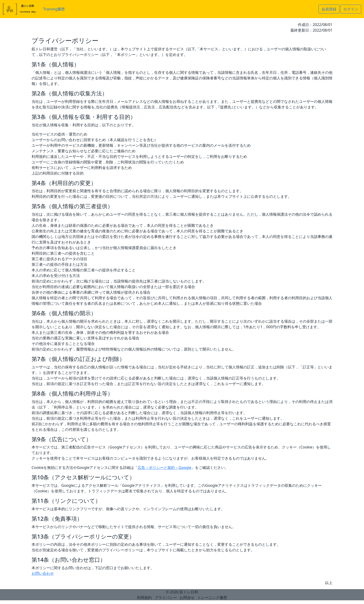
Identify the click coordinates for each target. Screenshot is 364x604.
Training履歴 (54, 9)
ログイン (351, 9)
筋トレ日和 (189, 592)
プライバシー (166, 598)
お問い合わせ (43, 573)
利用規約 (144, 598)
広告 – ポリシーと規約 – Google (164, 468)
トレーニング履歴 (212, 598)
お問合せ (187, 598)
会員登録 (329, 9)
